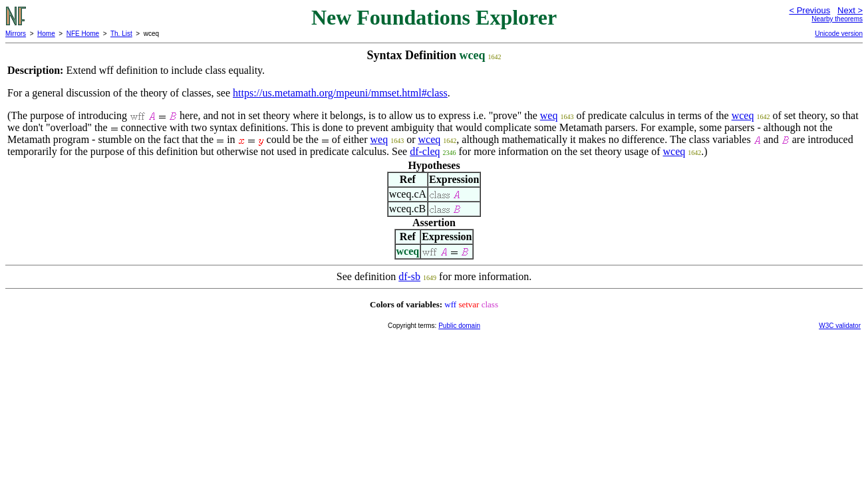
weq (549, 115)
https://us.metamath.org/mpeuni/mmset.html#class (340, 93)
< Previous (809, 10)
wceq (743, 115)
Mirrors (16, 34)
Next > (850, 10)
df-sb (409, 276)
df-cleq (425, 151)
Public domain (459, 326)
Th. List (121, 34)
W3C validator (840, 326)
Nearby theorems (837, 19)
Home (46, 34)
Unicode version (839, 34)
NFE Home (83, 34)
